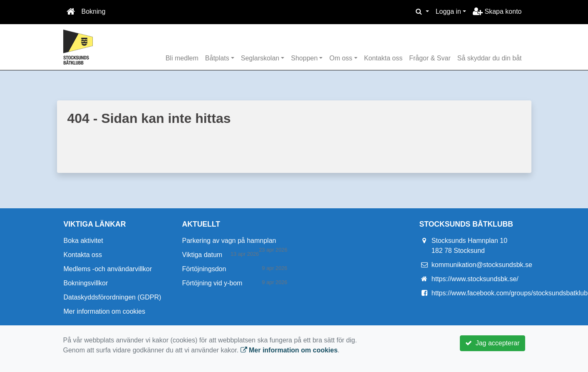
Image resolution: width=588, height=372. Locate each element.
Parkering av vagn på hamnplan (229, 241)
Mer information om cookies (105, 311)
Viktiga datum (202, 255)
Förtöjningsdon (204, 269)
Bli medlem (182, 58)
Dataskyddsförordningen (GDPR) (113, 297)
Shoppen (304, 58)
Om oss (341, 58)
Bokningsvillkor (86, 283)
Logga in (448, 11)
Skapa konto (497, 11)
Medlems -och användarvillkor (108, 269)
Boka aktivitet (83, 241)
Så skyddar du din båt (490, 58)
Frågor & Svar (430, 58)
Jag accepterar (492, 343)
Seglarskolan (260, 58)
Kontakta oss (383, 58)
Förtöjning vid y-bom (212, 283)
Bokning (94, 11)
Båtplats (217, 58)
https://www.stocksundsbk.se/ (475, 279)
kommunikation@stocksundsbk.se (482, 265)
